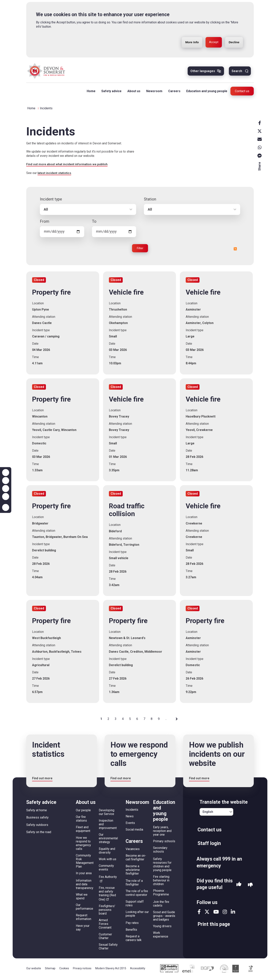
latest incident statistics (55, 174)
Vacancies (133, 851)
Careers (174, 92)
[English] (216, 813)
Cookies (64, 970)
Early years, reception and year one (162, 832)
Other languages (203, 72)
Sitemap (50, 970)
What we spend (82, 898)
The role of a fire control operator (137, 894)
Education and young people (206, 92)
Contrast (6, 497)
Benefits (131, 931)
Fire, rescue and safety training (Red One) (107, 895)
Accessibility (138, 970)
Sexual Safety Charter (108, 948)
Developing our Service (107, 813)
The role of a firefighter (134, 884)
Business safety (37, 819)
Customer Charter (105, 938)
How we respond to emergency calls (83, 845)
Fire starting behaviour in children (161, 882)
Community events (106, 869)
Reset (6, 489)
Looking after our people (137, 915)
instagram (225, 913)
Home (90, 92)
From (45, 223)
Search (237, 72)
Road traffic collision (127, 512)
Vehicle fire (126, 294)
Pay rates (132, 924)
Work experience (161, 936)
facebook (199, 913)
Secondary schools (160, 851)
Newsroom (154, 92)
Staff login (209, 845)
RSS (235, 250)
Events (130, 824)
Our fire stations (81, 820)
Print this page (214, 926)
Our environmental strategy (108, 840)
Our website (34, 970)
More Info (189, 33)
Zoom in (6, 473)
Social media (134, 831)
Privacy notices (82, 970)
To (94, 223)
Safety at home (37, 812)
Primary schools (164, 843)
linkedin (233, 913)
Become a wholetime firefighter (133, 871)
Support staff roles (135, 905)
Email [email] (260, 140)
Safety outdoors (37, 826)
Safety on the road (39, 834)
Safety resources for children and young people (162, 866)
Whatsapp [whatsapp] (260, 148)
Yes (239, 886)
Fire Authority (108, 880)
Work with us (108, 860)
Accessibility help (6, 508)
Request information (84, 919)
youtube (216, 913)
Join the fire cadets (161, 905)
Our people (83, 812)
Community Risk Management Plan (85, 862)
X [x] (260, 132)
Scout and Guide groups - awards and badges (164, 917)
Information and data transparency (85, 886)
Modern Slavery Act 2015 (111, 970)
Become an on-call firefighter (136, 859)
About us (133, 92)
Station (150, 200)
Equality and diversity (107, 852)
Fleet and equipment (83, 831)
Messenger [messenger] (260, 156)
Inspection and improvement (108, 826)
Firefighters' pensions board (107, 911)
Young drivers (162, 928)
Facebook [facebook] (260, 124)
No (250, 887)
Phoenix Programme (161, 894)
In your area (84, 875)
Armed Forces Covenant (105, 925)
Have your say (83, 929)
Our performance (84, 908)
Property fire (51, 294)
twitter (207, 913)
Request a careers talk (134, 939)
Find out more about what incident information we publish (68, 165)
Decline (233, 33)
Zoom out (6, 481)
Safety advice (111, 92)
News (130, 818)
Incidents (132, 811)
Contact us (242, 92)
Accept (212, 33)
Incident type (51, 200)
